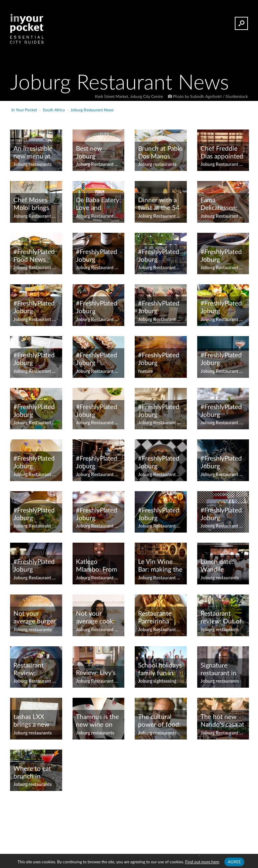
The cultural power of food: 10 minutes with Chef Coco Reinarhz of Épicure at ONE (160, 721)
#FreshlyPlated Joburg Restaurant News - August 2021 (97, 308)
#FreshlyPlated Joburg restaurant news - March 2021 (97, 463)
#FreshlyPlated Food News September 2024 (34, 256)
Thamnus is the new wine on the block (97, 721)
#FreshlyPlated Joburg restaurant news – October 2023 (159, 515)
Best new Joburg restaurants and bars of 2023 (98, 153)
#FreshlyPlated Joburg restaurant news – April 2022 (159, 256)
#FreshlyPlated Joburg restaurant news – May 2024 (221, 463)
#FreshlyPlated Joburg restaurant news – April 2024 (34, 308)
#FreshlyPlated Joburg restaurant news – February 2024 (34, 411)
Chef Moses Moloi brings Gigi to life (31, 205)
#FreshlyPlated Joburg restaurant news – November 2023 (34, 515)
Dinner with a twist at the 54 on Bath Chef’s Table (159, 205)
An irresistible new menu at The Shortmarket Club (33, 153)
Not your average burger (35, 618)
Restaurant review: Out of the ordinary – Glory (221, 618)
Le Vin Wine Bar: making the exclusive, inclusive (160, 566)
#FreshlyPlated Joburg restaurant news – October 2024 (221, 515)
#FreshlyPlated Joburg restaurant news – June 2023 (221, 411)
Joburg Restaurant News (99, 165)
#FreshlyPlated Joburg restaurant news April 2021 (97, 256)
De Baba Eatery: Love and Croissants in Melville (98, 205)
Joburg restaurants (33, 165)
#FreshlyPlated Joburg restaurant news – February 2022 (221, 360)
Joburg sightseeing (157, 681)
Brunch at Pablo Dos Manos (160, 153)
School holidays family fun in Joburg (160, 670)
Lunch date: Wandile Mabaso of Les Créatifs (221, 566)
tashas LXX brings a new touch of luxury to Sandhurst (35, 721)
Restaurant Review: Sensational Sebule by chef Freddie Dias (34, 670)
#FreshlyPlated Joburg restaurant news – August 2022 (159, 308)
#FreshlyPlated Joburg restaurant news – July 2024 (97, 411)
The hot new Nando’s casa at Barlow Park (222, 721)
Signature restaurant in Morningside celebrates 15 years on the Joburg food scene (219, 670)
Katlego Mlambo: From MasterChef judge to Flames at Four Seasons (98, 566)
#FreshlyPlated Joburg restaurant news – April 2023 (221, 256)
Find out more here (202, 862)
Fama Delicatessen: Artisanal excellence (219, 205)
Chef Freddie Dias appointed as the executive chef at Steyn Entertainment (222, 153)
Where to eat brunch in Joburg (32, 773)
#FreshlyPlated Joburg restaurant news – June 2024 (34, 463)
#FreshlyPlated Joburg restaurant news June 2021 (159, 411)
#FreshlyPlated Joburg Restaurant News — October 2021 (97, 515)
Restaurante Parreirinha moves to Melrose (155, 618)
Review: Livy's (96, 673)
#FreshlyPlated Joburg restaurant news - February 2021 (159, 360)
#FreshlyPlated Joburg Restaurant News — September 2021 (34, 566)
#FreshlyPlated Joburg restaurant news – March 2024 (159, 463)
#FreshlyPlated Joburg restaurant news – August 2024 (34, 360)
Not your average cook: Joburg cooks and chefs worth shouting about (98, 618)
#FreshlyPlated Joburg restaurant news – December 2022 (97, 360)
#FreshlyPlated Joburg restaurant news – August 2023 (221, 308)
